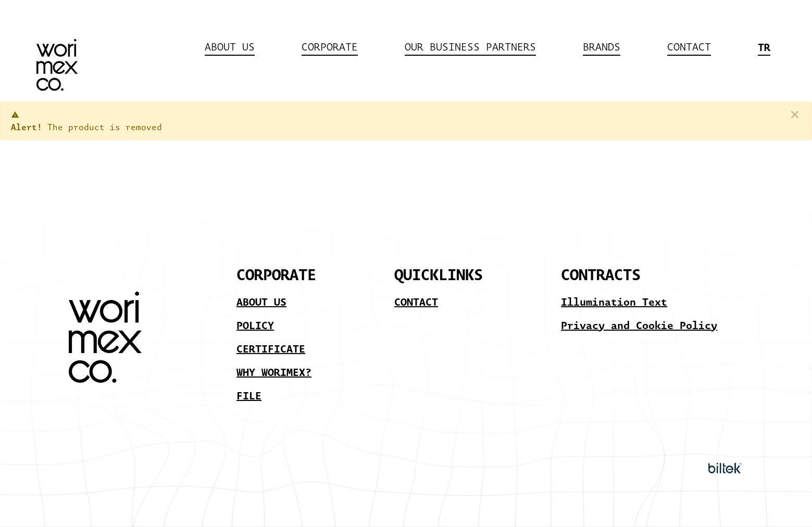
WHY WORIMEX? (274, 372)
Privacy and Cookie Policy (639, 325)
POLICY (255, 325)
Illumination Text (614, 302)
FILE (249, 395)
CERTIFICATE (271, 348)
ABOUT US (261, 302)
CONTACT (416, 302)
